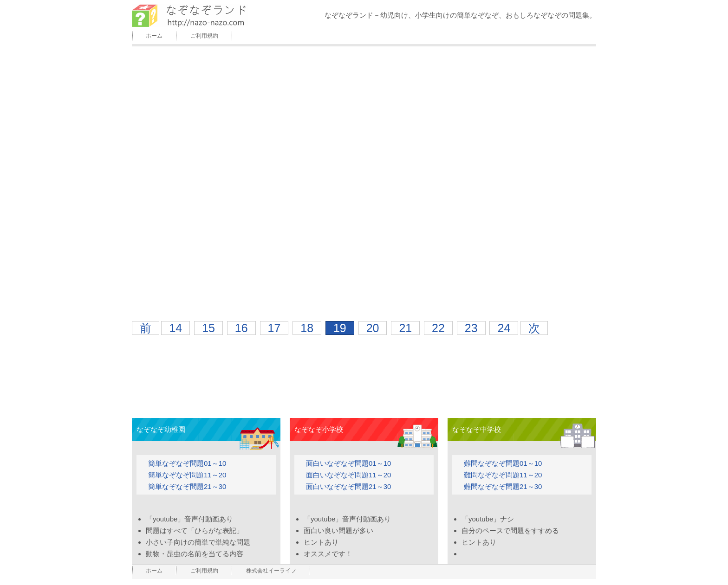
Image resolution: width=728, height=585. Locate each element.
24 (504, 328)
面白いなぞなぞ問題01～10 (348, 463)
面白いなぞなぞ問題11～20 (348, 475)
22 (438, 328)
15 (208, 328)
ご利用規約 (204, 36)
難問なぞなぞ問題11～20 (503, 475)
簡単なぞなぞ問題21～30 (187, 486)
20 (373, 328)
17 (274, 328)
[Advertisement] (364, 367)
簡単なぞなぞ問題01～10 (187, 463)
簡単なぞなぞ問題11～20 (187, 475)
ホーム (154, 36)
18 (307, 328)
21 (405, 328)
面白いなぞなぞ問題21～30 (348, 486)
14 (175, 328)
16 (241, 328)
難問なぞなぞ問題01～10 (503, 463)
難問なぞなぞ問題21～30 (503, 486)
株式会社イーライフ (271, 571)
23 (471, 328)
